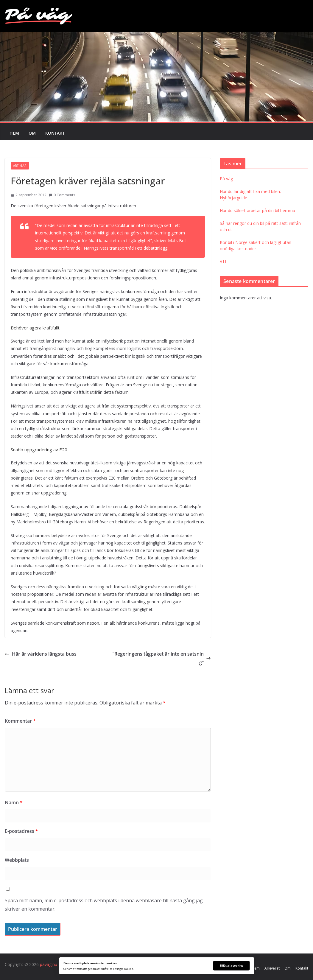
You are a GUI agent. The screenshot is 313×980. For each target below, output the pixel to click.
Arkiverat (272, 968)
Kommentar (20, 721)
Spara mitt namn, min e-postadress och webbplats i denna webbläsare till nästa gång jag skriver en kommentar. (104, 905)
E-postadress (21, 831)
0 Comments (62, 195)
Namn (14, 802)
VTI (223, 261)
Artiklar (20, 166)
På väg (226, 179)
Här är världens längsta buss (41, 654)
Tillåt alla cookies (231, 966)
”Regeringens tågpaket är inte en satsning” (162, 658)
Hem (14, 133)
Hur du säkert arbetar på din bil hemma (257, 210)
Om (32, 133)
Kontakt (55, 133)
